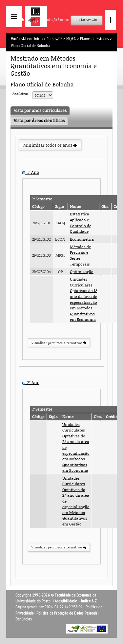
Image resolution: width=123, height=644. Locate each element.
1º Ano (31, 172)
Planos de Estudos (94, 39)
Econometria (82, 239)
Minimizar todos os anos (50, 145)
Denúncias (23, 619)
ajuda (32, 20)
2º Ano (31, 382)
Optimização (82, 272)
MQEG (71, 39)
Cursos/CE (54, 39)
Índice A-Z (89, 601)
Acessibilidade (66, 601)
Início (38, 39)
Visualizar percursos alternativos (59, 343)
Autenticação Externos (55, 20)
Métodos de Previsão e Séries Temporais (80, 255)
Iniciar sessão (86, 20)
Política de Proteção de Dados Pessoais (67, 613)
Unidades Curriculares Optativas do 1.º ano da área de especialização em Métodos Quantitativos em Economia (83, 299)
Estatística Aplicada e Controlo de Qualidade (81, 223)
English (18, 20)
